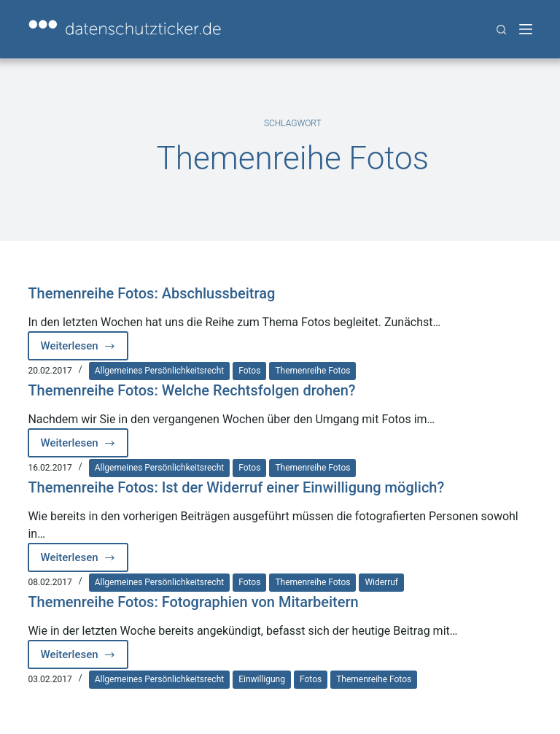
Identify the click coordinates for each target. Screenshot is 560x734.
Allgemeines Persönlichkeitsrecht (160, 371)
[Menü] (526, 29)
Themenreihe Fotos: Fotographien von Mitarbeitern (193, 602)
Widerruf (381, 582)
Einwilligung (262, 679)
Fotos (249, 371)
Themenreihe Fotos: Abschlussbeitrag (151, 293)
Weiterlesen (84, 350)
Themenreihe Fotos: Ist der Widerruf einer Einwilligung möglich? (236, 487)
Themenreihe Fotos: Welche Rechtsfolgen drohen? (191, 390)
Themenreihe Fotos (312, 371)
